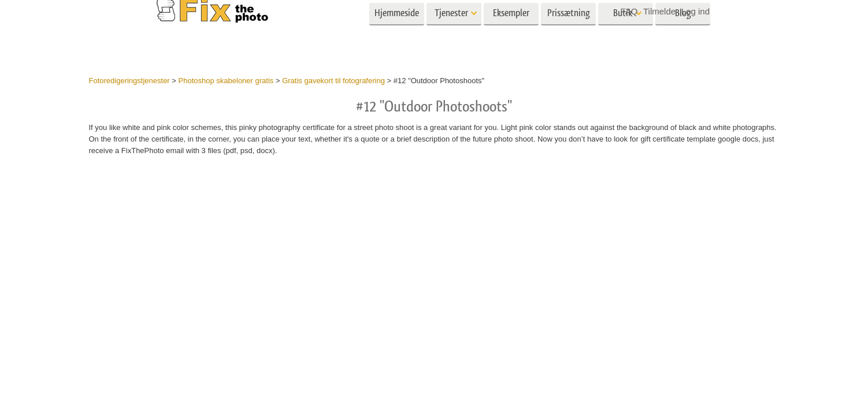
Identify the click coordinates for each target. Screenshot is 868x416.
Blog (683, 33)
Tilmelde (659, 11)
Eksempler (511, 33)
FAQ (629, 11)
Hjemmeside (397, 33)
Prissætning (569, 33)
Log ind (695, 11)
